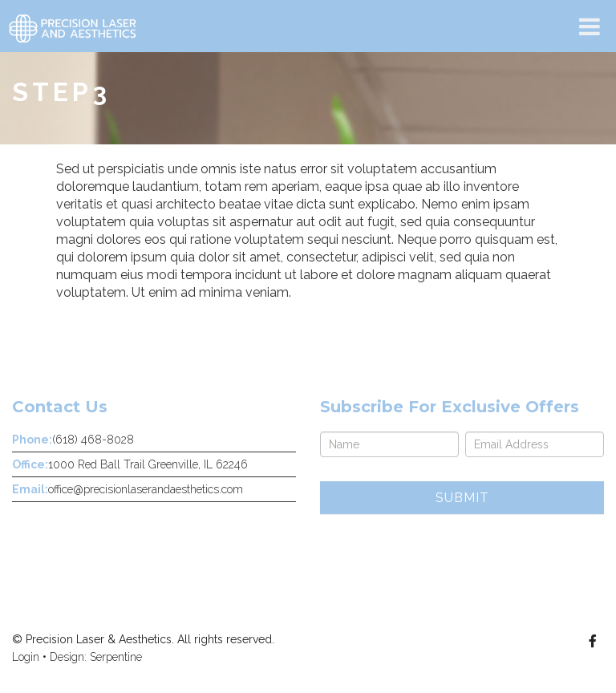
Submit (462, 498)
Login (26, 657)
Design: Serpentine (96, 657)
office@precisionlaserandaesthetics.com (146, 489)
